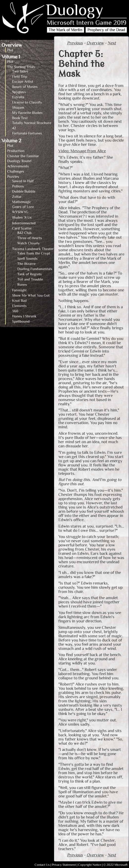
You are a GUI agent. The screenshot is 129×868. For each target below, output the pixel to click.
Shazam (18, 107)
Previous (75, 43)
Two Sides (20, 71)
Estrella (18, 97)
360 (15, 311)
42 (14, 128)
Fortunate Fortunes (27, 133)
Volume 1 (11, 56)
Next (112, 43)
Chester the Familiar (23, 156)
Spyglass (19, 92)
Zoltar (17, 196)
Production (16, 151)
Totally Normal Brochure (32, 123)
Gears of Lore (23, 207)
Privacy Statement (64, 865)
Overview (12, 45)
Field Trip (20, 76)
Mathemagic (22, 202)
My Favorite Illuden (27, 113)
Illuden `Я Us (22, 217)
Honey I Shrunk (24, 316)
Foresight (19, 290)
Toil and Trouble (30, 279)
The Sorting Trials (21, 67)
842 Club (24, 233)
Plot (10, 50)
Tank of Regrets (30, 274)
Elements (19, 306)
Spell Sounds (27, 258)
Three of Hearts (30, 238)
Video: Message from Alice (82, 151)
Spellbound (21, 321)
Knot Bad (19, 300)
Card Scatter (22, 228)
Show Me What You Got (31, 295)
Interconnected (24, 223)
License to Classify (27, 102)
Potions (18, 186)
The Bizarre (26, 264)
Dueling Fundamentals (35, 269)
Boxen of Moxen (25, 87)
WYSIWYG (20, 212)
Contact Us (42, 865)
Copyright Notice (90, 865)
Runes (22, 284)
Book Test (20, 118)
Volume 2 (11, 140)
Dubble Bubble (24, 191)
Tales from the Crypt (34, 253)
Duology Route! (19, 161)
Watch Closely (29, 243)
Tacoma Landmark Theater (33, 249)
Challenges (16, 171)
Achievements (18, 166)
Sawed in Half (23, 181)
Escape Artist (23, 81)
